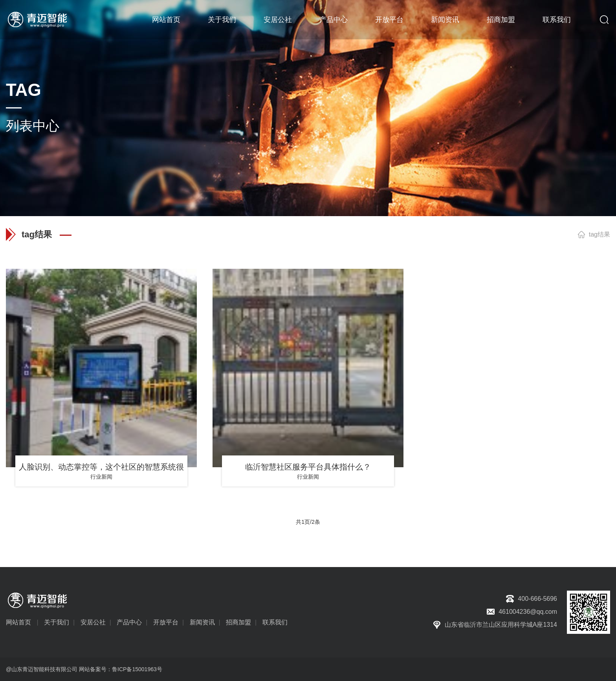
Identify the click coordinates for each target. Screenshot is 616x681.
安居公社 (278, 20)
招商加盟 (501, 20)
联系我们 (557, 20)
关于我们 (222, 20)
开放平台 (389, 20)
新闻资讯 (445, 20)
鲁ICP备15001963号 (137, 669)
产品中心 (334, 20)
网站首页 (166, 20)
